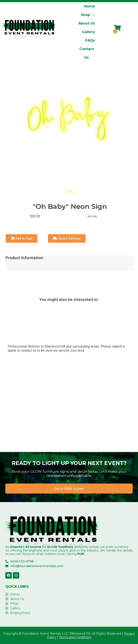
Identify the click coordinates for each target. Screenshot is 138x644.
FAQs (90, 40)
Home (89, 6)
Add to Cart (21, 238)
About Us (87, 23)
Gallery (88, 32)
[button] (69, 489)
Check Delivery (67, 238)
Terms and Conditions (75, 637)
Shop (88, 15)
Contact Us (87, 50)
